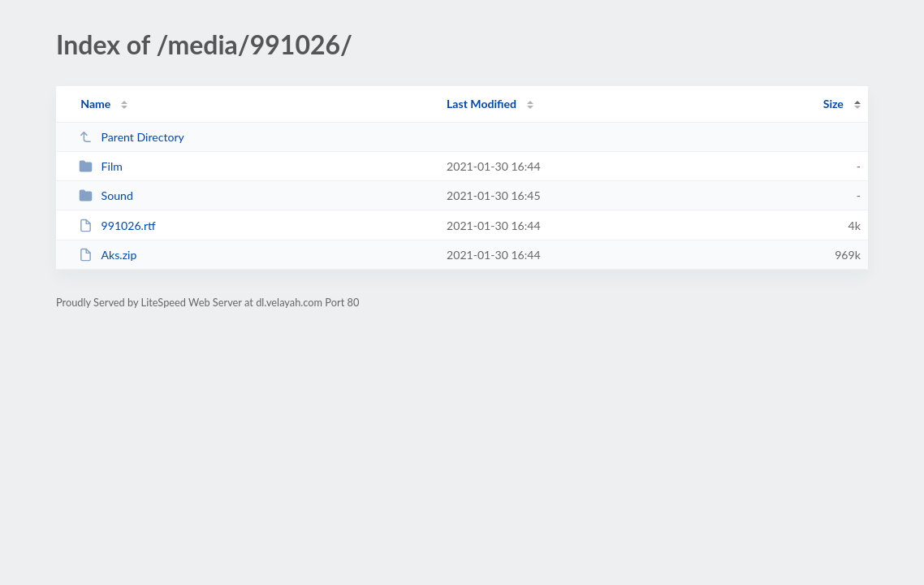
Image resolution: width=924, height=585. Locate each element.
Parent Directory (132, 137)
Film (101, 166)
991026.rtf (117, 225)
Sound (106, 195)
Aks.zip (108, 255)
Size (833, 104)
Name (95, 104)
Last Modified (481, 104)
